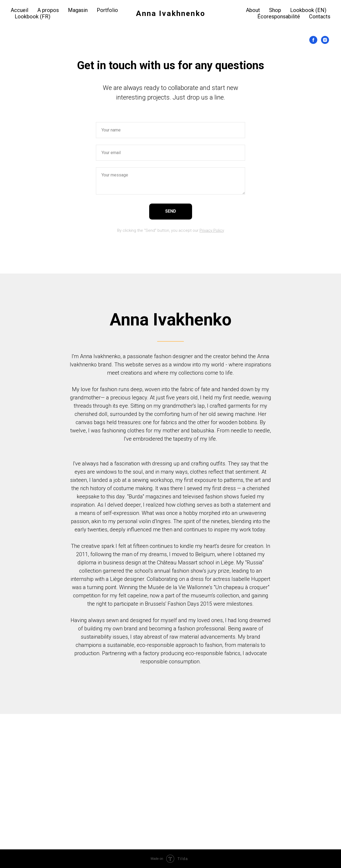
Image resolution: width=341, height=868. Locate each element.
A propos (48, 10)
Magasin (78, 10)
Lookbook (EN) (308, 10)
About (253, 10)
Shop (275, 10)
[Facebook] (313, 40)
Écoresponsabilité (279, 16)
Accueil (19, 10)
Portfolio (107, 10)
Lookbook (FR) (33, 16)
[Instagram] (325, 40)
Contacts (320, 16)
